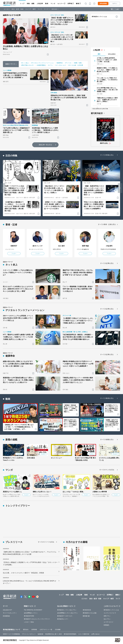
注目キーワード (10, 64)
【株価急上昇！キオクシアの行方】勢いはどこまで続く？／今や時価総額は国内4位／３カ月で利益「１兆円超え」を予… (19, 427)
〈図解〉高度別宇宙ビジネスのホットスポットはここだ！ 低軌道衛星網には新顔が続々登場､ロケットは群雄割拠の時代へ (94, 190)
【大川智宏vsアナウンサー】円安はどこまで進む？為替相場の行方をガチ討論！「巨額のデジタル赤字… (112, 408)
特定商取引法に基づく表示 (54, 634)
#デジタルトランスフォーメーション (43, 63)
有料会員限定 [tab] (112, 54)
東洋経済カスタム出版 (90, 613)
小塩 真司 (109, 246)
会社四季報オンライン (31, 613)
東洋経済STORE (29, 616)
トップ (22, 4)
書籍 (77, 4)
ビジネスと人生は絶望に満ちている (109, 459)
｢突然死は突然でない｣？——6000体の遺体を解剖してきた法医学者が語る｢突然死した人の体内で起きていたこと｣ (78, 380)
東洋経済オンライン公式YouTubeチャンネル (13, 459)
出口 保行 (62, 246)
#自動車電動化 (41, 65)
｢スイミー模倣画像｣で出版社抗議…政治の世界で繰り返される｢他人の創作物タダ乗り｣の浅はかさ (78, 289)
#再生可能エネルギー (28, 65)
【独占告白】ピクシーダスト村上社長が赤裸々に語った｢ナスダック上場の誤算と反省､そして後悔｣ (62, 38)
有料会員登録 (103, 4)
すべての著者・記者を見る (107, 224)
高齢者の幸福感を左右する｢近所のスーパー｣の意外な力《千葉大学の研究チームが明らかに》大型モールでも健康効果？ (78, 364)
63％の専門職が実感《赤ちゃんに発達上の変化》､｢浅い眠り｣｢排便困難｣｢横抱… (107, 90)
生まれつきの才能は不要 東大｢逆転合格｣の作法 (85, 459)
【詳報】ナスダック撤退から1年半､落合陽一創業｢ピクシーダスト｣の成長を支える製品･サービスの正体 (54, 205)
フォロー (14, 254)
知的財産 (40, 634)
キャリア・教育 (31, 9)
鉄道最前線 (6, 616)
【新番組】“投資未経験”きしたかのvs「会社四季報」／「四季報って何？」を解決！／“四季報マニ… (71, 408)
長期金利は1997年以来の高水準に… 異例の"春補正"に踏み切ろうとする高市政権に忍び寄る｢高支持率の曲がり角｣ (69, 98)
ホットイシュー (56, 458)
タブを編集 (116, 9)
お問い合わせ (96, 634)
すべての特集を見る (107, 155)
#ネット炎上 (25, 63)
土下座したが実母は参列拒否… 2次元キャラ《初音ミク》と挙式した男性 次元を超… (107, 60)
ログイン (115, 4)
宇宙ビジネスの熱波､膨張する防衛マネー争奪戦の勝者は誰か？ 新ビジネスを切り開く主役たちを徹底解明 (94, 205)
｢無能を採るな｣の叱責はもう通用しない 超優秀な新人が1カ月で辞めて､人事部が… (107, 100)
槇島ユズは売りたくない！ (42, 492)
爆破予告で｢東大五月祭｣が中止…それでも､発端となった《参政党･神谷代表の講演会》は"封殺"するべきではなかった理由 (78, 273)
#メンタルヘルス (61, 65)
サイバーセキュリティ (10, 613)
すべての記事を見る (107, 263)
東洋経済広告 (87, 610)
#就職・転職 (78, 63)
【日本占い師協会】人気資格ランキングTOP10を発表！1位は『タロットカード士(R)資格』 (30, 564)
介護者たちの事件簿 (100, 492)
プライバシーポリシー (29, 634)
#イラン (51, 65)
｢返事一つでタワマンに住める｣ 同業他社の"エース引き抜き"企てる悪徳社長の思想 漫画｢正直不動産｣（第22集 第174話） (15, 190)
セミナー (61, 4)
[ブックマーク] (48, 54)
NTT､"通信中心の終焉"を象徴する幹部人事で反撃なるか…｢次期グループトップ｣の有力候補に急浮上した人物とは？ (18, 337)
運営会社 (26, 630)
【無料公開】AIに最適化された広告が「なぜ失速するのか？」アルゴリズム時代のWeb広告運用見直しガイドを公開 (30, 553)
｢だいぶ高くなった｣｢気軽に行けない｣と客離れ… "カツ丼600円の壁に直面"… (107, 80)
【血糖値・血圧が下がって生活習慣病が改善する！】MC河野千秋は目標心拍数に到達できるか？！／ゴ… (112, 423)
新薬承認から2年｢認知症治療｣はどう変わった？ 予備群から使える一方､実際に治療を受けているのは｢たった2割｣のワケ (18, 380)
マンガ (53, 4)
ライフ (40, 9)
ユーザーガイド (109, 622)
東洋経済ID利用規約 (70, 634)
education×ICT (7, 610)
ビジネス (7, 9)
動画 (47, 4)
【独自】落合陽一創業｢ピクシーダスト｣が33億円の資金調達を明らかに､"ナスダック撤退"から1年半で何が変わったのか (62, 21)
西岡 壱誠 (85, 246)
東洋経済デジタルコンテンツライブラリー (37, 619)
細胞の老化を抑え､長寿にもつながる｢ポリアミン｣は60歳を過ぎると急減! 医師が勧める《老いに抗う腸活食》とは (18, 364)
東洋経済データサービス (65, 616)
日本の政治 (31, 458)
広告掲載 (58, 630)
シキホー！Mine (29, 622)
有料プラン (107, 616)
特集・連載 (31, 4)
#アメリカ (68, 63)
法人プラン (107, 619)
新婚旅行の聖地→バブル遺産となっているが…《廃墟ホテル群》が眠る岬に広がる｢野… (107, 70)
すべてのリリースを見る (46, 542)
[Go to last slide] (3, 188)
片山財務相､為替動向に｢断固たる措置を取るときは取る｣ (25, 48)
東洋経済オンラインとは (99, 17)
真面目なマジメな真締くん (12, 492)
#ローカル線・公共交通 (76, 65)
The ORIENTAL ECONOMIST (33, 610)
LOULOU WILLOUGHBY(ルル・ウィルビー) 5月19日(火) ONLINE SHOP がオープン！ (29, 582)
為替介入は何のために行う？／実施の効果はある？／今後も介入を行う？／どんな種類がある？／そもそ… (70, 423)
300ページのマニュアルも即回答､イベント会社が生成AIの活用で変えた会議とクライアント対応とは (18, 318)
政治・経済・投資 (18, 9)
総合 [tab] (99, 54)
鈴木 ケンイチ (38, 246)
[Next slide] (120, 188)
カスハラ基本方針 (84, 634)
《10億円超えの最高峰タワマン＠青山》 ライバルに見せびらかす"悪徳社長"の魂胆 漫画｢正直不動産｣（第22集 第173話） (15, 206)
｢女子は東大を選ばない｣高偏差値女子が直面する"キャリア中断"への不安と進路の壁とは (16, 130)
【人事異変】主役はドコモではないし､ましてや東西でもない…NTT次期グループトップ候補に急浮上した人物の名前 (78, 321)
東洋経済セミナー (63, 619)
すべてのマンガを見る (107, 470)
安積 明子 (14, 246)
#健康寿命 (60, 63)
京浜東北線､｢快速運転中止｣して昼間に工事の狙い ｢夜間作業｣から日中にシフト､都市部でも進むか (45, 130)
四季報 (70, 4)
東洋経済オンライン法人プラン (67, 610)
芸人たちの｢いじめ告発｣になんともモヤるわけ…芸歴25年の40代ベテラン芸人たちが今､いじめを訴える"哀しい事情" (18, 289)
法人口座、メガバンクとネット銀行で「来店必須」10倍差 (23, 573)
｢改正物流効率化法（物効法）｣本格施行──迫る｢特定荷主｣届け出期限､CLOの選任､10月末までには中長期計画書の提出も (78, 337)
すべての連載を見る (107, 439)
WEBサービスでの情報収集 (11, 634)
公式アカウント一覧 (46, 630)
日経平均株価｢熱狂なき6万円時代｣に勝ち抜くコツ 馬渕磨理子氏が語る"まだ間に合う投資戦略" (15, 75)
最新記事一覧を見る (45, 145)
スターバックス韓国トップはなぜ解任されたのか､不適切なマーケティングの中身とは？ (18, 273)
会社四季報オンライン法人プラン (68, 613)
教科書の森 (86, 616)
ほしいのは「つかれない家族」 (74, 492)
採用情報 (34, 630)
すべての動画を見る (107, 398)
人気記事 (40, 4)
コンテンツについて (110, 613)
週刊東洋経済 (97, 113)
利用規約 (106, 625)
